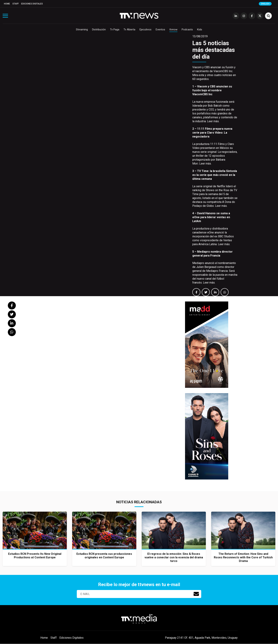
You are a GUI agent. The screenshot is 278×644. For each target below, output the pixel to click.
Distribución (99, 29)
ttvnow (173, 29)
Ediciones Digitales (32, 4)
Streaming (82, 29)
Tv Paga (115, 29)
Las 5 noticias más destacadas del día (214, 50)
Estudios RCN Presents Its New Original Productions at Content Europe (35, 556)
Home (7, 4)
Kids (200, 29)
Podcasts (187, 29)
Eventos (160, 29)
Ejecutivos (145, 29)
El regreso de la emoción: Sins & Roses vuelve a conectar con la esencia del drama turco (174, 557)
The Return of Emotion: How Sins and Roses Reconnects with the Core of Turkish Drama (243, 557)
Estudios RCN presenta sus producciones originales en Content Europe (104, 556)
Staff (16, 4)
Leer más (213, 121)
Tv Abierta (129, 29)
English (265, 4)
